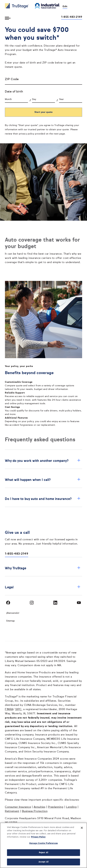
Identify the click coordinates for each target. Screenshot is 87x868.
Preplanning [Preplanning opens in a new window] (56, 807)
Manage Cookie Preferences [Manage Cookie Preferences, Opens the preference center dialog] (43, 843)
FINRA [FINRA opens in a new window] (9, 709)
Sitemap (10, 621)
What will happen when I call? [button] (43, 480)
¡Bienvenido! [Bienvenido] (13, 613)
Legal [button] (43, 587)
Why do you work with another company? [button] (43, 461)
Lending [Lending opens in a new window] (71, 807)
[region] (43, 845)
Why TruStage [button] (43, 568)
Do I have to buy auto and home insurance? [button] (43, 499)
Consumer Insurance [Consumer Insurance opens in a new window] (18, 807)
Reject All (43, 853)
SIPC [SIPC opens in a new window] (18, 709)
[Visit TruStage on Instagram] (32, 603)
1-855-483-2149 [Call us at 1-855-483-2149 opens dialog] (72, 17)
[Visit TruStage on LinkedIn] (55, 603)
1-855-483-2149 (17, 554)
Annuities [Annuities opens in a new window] (40, 807)
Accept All (43, 862)
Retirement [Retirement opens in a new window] (12, 811)
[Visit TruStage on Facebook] (8, 603)
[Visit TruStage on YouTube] (79, 603)
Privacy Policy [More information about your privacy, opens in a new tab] (38, 837)
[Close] (82, 828)
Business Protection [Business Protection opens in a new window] (35, 811)
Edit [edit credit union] (65, 7)
